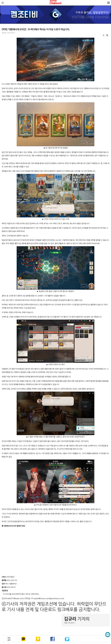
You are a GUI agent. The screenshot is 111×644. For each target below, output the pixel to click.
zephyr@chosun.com (41, 598)
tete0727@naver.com (15, 598)
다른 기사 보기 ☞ (70, 623)
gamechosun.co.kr (57, 598)
